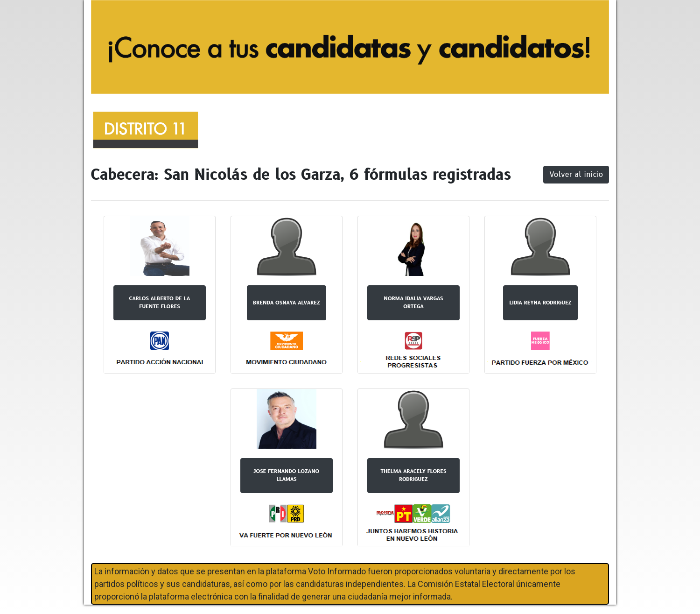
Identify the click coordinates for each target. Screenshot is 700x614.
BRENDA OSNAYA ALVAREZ (287, 303)
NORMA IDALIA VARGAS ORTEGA (414, 302)
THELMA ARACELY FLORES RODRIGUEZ (414, 475)
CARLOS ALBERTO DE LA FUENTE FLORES (160, 302)
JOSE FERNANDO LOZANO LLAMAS (287, 475)
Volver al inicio (576, 174)
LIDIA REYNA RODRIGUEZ (540, 303)
